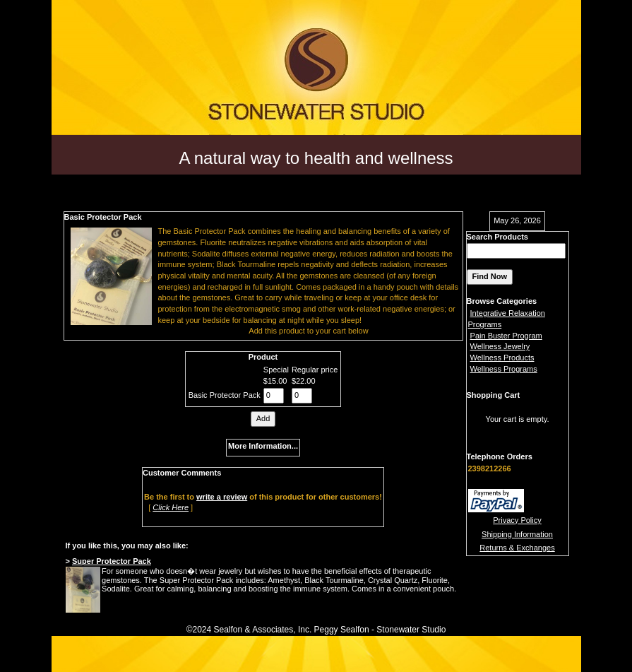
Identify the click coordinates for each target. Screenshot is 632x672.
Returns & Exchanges (517, 548)
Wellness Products (502, 358)
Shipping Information (517, 534)
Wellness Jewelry (500, 346)
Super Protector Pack (112, 561)
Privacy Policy (517, 520)
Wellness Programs (504, 369)
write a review (222, 497)
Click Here (171, 507)
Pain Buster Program (506, 336)
